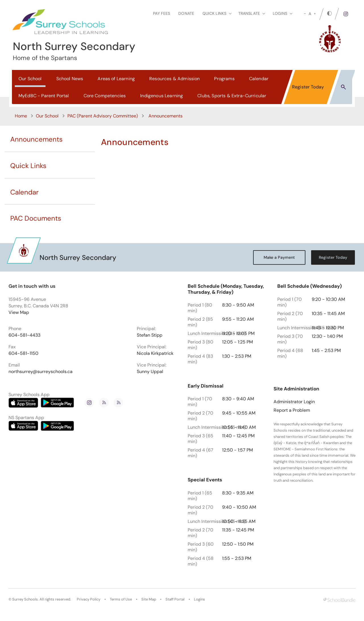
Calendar (259, 79)
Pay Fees (162, 13)
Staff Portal (175, 599)
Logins (199, 599)
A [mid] (310, 14)
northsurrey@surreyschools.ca (41, 372)
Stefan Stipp (150, 335)
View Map (19, 312)
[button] (343, 87)
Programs (224, 79)
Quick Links (28, 166)
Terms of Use (121, 599)
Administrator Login (294, 402)
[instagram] (346, 14)
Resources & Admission (174, 79)
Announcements (36, 139)
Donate (186, 13)
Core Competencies (105, 96)
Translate (252, 13)
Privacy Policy (89, 599)
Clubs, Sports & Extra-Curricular (232, 96)
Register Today (308, 87)
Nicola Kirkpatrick (155, 353)
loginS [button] (283, 13)
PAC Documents (36, 218)
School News (70, 79)
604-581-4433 (24, 335)
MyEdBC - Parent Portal (44, 96)
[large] (315, 14)
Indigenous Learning (162, 96)
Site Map (149, 599)
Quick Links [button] (217, 13)
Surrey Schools (25, 599)
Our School (30, 79)
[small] (305, 14)
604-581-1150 (23, 353)
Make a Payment (279, 257)
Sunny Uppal (150, 372)
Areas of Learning (116, 79)
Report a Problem (292, 410)
